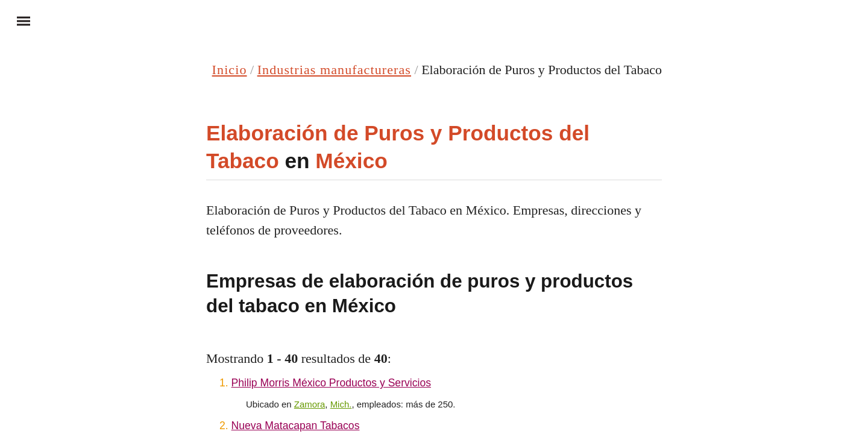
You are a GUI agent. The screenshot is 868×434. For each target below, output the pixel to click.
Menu (18, 20)
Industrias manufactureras (334, 70)
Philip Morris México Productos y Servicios (331, 383)
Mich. (341, 404)
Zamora (310, 404)
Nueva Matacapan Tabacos (296, 426)
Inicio (230, 70)
